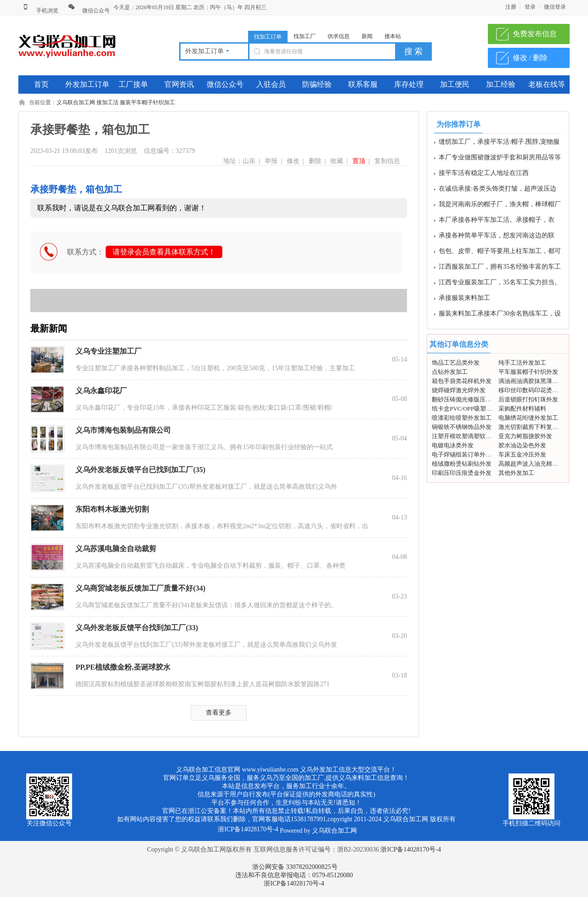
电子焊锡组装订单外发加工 (468, 454)
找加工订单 (268, 37)
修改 (293, 161)
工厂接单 (133, 84)
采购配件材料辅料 (522, 409)
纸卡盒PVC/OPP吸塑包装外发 (471, 409)
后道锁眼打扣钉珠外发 (528, 399)
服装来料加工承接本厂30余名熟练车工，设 (500, 316)
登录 (530, 7)
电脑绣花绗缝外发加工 (528, 418)
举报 (271, 161)
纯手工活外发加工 (522, 363)
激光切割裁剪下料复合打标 (534, 427)
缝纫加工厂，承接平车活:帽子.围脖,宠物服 (499, 144)
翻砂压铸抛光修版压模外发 (468, 399)
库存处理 (409, 84)
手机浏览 (40, 11)
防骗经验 (317, 84)
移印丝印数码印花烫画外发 (534, 390)
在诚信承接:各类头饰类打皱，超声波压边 (498, 191)
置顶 (359, 161)
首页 (41, 84)
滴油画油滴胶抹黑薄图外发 (534, 381)
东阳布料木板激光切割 (112, 509)
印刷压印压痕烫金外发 (462, 473)
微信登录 (555, 7)
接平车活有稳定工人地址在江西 (484, 175)
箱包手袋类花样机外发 (462, 381)
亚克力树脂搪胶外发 (525, 436)
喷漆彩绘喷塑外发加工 (462, 418)
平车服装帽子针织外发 (528, 372)
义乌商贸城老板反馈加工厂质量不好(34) (140, 588)
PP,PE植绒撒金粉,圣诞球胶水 (123, 667)
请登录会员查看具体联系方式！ (164, 252)
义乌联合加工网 (76, 102)
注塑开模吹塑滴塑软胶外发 (468, 436)
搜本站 (393, 36)
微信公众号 (89, 11)
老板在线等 (547, 84)
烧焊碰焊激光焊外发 (459, 390)
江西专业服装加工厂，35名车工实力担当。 (500, 285)
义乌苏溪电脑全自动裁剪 (116, 549)
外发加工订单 (87, 84)
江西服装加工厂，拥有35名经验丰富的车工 (500, 269)
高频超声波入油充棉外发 (531, 464)
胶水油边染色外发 (522, 445)
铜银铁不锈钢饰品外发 (462, 427)
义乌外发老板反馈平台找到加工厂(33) (137, 628)
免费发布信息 (535, 34)
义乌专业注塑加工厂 (108, 351)
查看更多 (219, 713)
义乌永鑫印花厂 (101, 391)
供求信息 (339, 36)
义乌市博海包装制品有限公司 (123, 430)
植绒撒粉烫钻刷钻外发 (462, 464)
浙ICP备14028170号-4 (410, 849)
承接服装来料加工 (464, 300)
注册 (511, 7)
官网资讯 (179, 84)
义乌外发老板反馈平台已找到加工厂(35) (140, 470)
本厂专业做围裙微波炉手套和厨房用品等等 (500, 160)
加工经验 (501, 84)
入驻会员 (271, 84)
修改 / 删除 (530, 58)
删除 (315, 161)
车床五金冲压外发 (522, 454)
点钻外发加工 (450, 372)
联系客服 (363, 84)
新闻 (367, 36)
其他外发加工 (516, 473)
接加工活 (107, 102)
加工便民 (455, 84)
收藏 (337, 161)
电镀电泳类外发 (453, 445)
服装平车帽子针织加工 (147, 102)
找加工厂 (305, 36)
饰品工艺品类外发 (456, 363)
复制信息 (387, 161)
